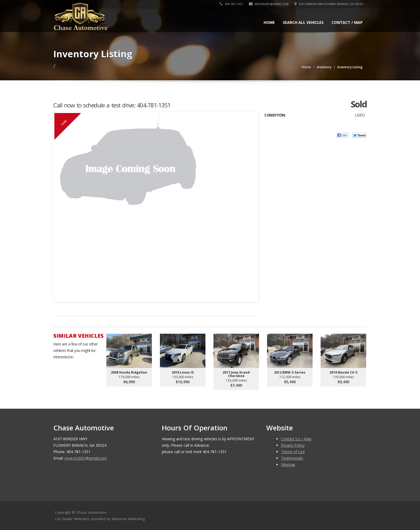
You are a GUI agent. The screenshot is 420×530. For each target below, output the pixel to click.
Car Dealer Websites (72, 519)
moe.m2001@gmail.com (269, 4)
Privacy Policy (293, 445)
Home (269, 22)
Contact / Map (347, 22)
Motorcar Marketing (128, 519)
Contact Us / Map (296, 439)
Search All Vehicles (303, 22)
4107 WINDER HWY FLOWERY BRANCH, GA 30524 (329, 4)
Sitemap (288, 465)
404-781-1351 (231, 4)
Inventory (324, 67)
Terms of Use (293, 452)
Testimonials (292, 458)
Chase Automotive (91, 512)
